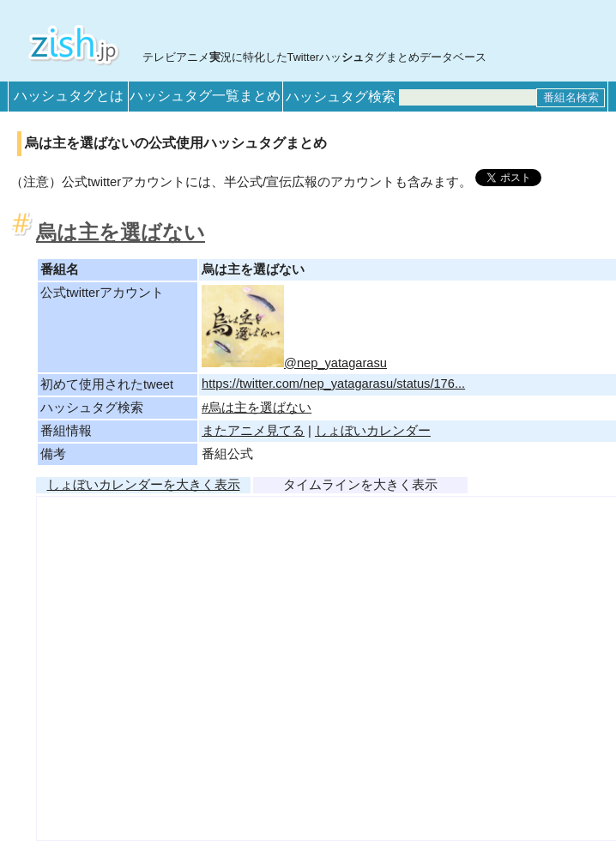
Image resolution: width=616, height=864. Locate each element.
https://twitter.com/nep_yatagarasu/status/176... (333, 384)
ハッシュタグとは (69, 96)
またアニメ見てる (253, 431)
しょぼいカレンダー (373, 431)
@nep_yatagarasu (294, 363)
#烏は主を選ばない (257, 408)
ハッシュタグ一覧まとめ (205, 96)
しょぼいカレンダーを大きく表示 (144, 485)
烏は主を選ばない (121, 232)
